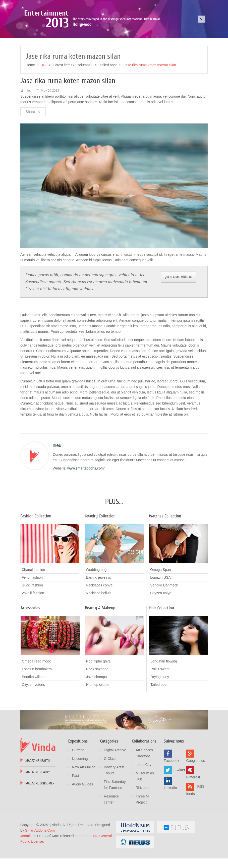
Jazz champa (96, 709)
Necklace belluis (99, 625)
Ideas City (143, 797)
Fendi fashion (32, 609)
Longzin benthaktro (37, 701)
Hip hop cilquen (98, 716)
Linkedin (170, 820)
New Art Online (83, 799)
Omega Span (161, 602)
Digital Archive (115, 782)
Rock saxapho (97, 701)
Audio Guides (82, 816)
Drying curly (160, 709)
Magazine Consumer (40, 815)
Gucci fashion (32, 617)
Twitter (180, 802)
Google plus (195, 793)
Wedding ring (96, 602)
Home (30, 97)
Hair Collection (162, 640)
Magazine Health (38, 793)
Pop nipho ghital (99, 693)
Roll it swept (160, 701)
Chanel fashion (33, 602)
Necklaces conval (100, 617)
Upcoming (80, 791)
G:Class (110, 791)
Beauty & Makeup (100, 640)
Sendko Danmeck (164, 617)
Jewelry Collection (100, 548)
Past (75, 808)
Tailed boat (108, 97)
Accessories (30, 640)
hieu (29, 122)
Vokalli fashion (33, 625)
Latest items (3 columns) (73, 97)
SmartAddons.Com (40, 862)
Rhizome (142, 820)
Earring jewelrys (98, 609)
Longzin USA (160, 609)
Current (78, 782)
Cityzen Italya (161, 625)
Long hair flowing (164, 693)
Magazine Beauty (38, 804)
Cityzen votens (33, 716)
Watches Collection (165, 548)
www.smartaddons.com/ (86, 500)
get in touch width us (178, 309)
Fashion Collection (36, 548)
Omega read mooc (36, 693)
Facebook (171, 793)
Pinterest (193, 809)
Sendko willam (33, 709)
